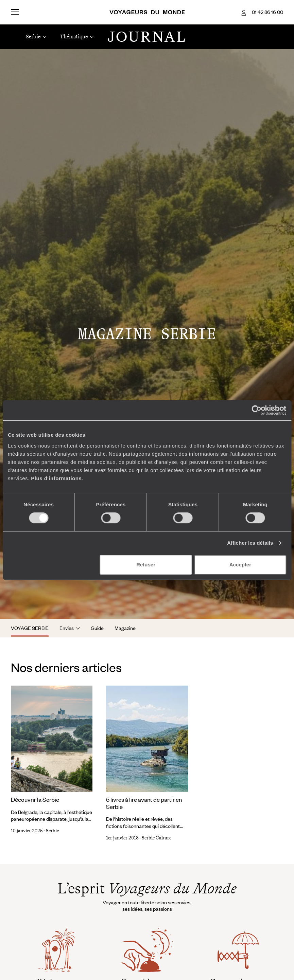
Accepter (240, 565)
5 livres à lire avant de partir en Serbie (144, 803)
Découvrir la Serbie (35, 799)
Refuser (146, 565)
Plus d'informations (56, 478)
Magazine (125, 628)
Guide (97, 628)
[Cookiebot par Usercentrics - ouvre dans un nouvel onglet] (256, 410)
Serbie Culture (157, 838)
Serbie (52, 831)
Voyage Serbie (30, 628)
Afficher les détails (250, 543)
